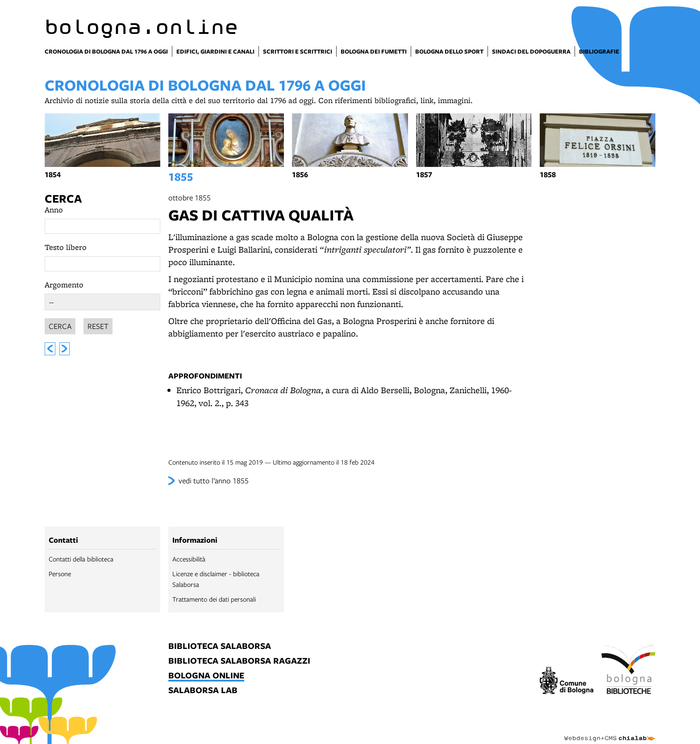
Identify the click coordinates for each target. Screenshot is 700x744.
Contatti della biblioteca (81, 559)
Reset (98, 325)
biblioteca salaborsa (220, 646)
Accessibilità (189, 559)
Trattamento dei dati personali (214, 599)
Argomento (64, 285)
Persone (60, 574)
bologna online (206, 676)
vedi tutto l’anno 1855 (214, 480)
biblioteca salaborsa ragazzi (239, 661)
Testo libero (66, 247)
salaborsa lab (203, 691)
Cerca (63, 198)
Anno (54, 210)
